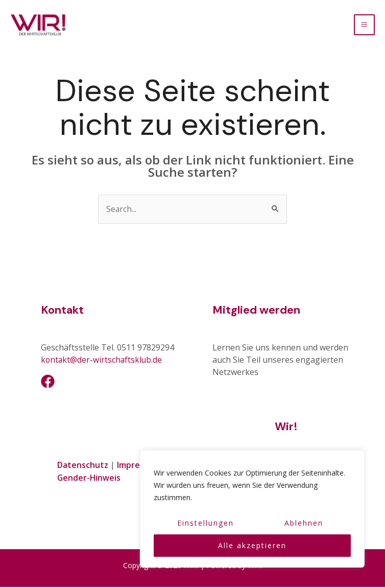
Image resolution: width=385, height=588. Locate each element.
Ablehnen (304, 523)
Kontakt (62, 312)
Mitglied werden (256, 312)
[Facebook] (48, 383)
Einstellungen (206, 523)
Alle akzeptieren (252, 545)
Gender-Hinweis (89, 479)
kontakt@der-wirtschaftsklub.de (102, 362)
